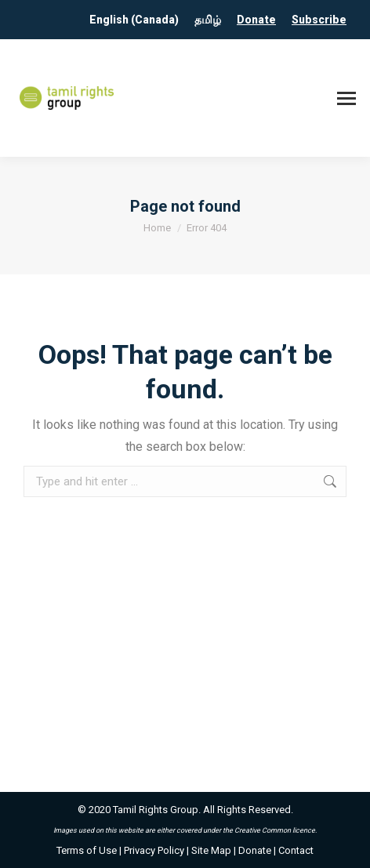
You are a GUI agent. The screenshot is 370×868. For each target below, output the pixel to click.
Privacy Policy (154, 850)
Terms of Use (87, 850)
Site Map (211, 850)
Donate (256, 20)
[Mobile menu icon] (346, 98)
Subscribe (319, 20)
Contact (296, 850)
